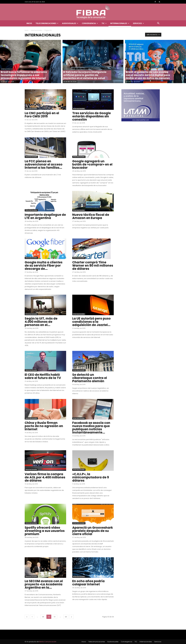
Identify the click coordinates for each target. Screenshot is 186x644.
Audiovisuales (70, 23)
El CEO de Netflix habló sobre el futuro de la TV (43, 376)
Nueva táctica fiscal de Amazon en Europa (91, 216)
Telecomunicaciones (47, 23)
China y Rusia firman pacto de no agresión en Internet (44, 426)
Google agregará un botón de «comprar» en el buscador (92, 164)
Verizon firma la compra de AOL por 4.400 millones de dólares (45, 477)
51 (55, 617)
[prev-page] (27, 617)
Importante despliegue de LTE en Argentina (45, 216)
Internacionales (120, 23)
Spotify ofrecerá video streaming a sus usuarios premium (45, 531)
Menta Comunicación (48, 642)
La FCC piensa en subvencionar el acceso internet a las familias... (44, 164)
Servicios (138, 23)
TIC (104, 23)
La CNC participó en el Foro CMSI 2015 (42, 115)
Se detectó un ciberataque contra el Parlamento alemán (90, 378)
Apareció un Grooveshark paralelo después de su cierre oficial (93, 531)
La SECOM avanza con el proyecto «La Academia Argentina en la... (44, 584)
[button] (158, 24)
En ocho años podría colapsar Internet (88, 583)
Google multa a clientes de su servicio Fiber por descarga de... (44, 265)
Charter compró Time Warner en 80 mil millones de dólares (93, 265)
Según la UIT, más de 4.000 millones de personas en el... (41, 322)
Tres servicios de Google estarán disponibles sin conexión (92, 116)
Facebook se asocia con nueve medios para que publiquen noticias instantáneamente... (91, 428)
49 (43, 617)
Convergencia (90, 23)
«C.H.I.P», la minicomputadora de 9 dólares (91, 477)
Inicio (29, 23)
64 (66, 617)
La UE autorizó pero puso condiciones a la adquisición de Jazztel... (91, 322)
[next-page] (72, 617)
